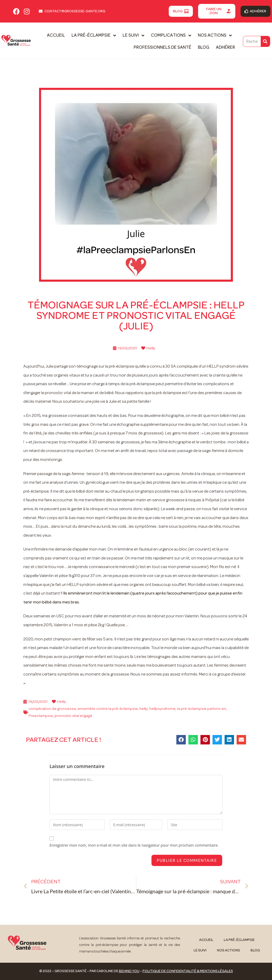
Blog (204, 47)
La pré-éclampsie (94, 36)
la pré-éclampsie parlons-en (202, 709)
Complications (171, 36)
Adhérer (225, 47)
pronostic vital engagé (73, 716)
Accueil (56, 35)
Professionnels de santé (162, 47)
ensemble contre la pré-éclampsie (108, 709)
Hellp (151, 348)
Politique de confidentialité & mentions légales (188, 971)
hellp (144, 709)
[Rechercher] (265, 41)
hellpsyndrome (162, 709)
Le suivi (134, 36)
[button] (181, 740)
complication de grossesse (52, 709)
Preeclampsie (41, 716)
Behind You (129, 971)
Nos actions (215, 36)
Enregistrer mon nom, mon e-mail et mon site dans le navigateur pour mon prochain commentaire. (134, 845)
